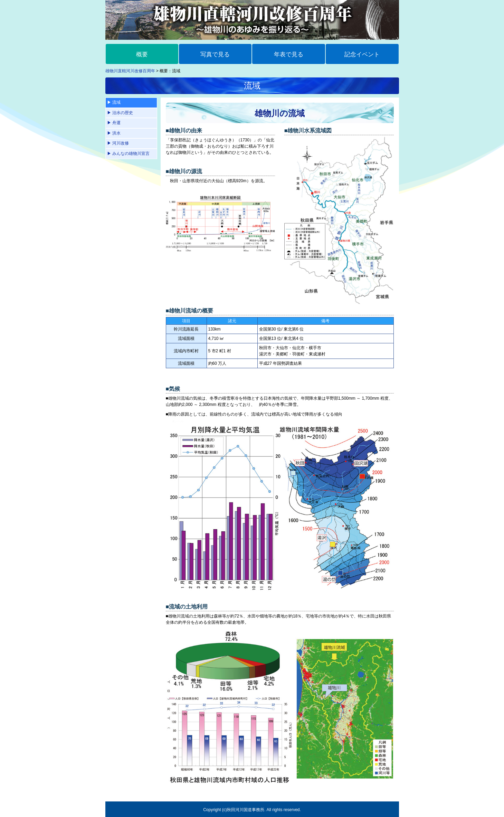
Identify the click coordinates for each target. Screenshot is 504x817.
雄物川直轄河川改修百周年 (130, 71)
